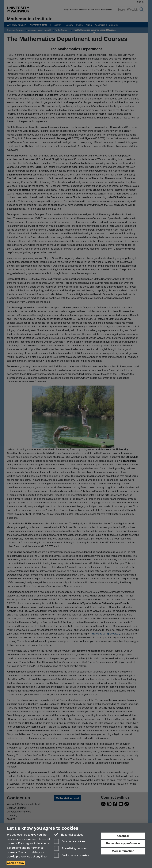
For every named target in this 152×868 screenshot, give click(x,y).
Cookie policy (16, 863)
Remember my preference (123, 843)
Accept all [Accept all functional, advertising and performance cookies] (123, 836)
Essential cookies (69, 834)
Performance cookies (71, 856)
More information (123, 851)
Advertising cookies (70, 849)
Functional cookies (70, 842)
